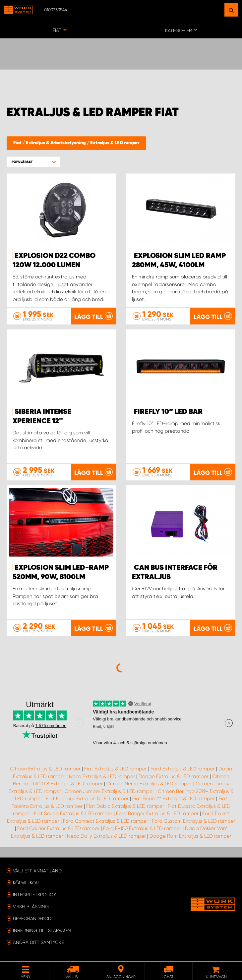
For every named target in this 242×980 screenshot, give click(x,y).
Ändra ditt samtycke (38, 942)
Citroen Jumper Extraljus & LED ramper (109, 791)
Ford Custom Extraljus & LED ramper (194, 821)
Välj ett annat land (37, 871)
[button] (33, 162)
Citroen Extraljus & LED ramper (45, 769)
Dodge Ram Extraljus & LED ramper (190, 836)
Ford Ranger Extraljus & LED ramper (157, 813)
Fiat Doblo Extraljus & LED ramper (125, 806)
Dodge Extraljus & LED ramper (174, 776)
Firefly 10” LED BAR (168, 412)
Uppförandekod (32, 918)
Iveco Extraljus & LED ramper (102, 776)
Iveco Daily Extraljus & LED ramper (106, 836)
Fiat (18, 143)
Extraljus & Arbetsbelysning (56, 143)
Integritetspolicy (34, 895)
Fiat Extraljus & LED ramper (116, 769)
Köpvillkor (26, 883)
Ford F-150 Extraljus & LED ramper (142, 828)
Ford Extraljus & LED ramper (183, 769)
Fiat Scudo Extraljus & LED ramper (73, 813)
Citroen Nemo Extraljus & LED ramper (149, 784)
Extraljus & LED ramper (115, 143)
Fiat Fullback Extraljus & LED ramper (87, 799)
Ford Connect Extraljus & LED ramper (106, 821)
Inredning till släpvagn (42, 930)
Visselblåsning (31, 906)
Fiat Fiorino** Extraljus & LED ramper (174, 799)
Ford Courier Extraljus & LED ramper (58, 828)
